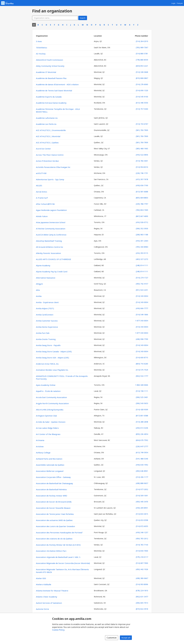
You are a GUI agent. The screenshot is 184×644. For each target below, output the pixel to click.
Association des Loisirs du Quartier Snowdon (55, 526)
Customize (112, 638)
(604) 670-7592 (142, 440)
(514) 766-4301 (142, 161)
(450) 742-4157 (142, 284)
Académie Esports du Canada (49, 97)
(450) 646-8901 (142, 471)
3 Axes (39, 41)
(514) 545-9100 (142, 97)
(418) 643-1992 (142, 465)
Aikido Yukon (42, 216)
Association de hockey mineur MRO (52, 496)
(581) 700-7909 (142, 130)
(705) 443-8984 (142, 247)
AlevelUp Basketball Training (49, 241)
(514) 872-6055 (142, 526)
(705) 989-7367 (142, 47)
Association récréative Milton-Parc (51, 551)
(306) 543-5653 (142, 403)
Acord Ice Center (43, 149)
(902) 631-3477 (142, 597)
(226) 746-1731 (142, 173)
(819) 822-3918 (142, 609)
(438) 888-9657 (142, 483)
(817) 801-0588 (142, 416)
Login (173, 3)
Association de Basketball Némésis (51, 489)
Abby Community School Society (50, 66)
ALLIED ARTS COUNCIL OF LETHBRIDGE (54, 259)
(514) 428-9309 (142, 410)
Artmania (40, 440)
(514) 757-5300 (142, 109)
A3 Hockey (41, 54)
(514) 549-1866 (142, 315)
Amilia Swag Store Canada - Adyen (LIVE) (54, 351)
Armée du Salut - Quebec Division (51, 422)
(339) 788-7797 (142, 204)
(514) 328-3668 (142, 72)
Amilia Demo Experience (47, 327)
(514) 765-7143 (142, 545)
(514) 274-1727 (142, 278)
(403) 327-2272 (142, 259)
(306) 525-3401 (142, 397)
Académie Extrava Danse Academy (51, 103)
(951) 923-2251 (142, 290)
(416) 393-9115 (142, 253)
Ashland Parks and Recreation (49, 459)
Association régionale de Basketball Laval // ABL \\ (58, 557)
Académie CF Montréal (46, 72)
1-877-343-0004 (142, 321)
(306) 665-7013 (142, 603)
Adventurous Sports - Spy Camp (50, 179)
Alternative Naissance (46, 278)
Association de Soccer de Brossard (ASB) (54, 502)
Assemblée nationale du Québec (50, 465)
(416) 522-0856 (142, 155)
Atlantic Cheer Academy (47, 597)
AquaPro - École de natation (48, 391)
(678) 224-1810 (142, 591)
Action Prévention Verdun (47, 161)
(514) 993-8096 (142, 584)
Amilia (39, 296)
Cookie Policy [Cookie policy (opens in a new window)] (58, 630)
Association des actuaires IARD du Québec (54, 520)
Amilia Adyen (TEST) (45, 308)
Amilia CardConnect (45, 315)
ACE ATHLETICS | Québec (47, 143)
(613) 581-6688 (142, 192)
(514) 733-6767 (142, 124)
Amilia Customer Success (47, 321)
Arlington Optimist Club (46, 416)
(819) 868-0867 (142, 78)
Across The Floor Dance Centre (50, 155)
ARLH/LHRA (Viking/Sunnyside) (50, 410)
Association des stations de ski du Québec (54, 539)
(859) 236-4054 (142, 434)
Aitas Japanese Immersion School (51, 222)
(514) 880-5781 (142, 54)
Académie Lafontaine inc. (47, 118)
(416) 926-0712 (142, 222)
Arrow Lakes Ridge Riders (47, 428)
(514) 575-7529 (142, 370)
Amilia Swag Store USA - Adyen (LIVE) (52, 358)
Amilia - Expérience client (47, 302)
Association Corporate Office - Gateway (53, 477)
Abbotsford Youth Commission (49, 60)
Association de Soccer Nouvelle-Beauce (53, 508)
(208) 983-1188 (142, 235)
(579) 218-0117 (142, 557)
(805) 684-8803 (142, 198)
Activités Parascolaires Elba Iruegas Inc (53, 167)
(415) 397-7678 (142, 179)
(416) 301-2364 (142, 241)
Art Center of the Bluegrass (48, 434)
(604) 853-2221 (142, 66)
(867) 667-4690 (142, 216)
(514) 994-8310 (142, 167)
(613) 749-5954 (142, 452)
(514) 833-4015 (142, 514)
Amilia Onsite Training (46, 339)
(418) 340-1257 (142, 532)
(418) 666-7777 (142, 308)
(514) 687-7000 (142, 563)
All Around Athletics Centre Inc (50, 247)
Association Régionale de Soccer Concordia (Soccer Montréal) (63, 563)
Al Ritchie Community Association (51, 229)
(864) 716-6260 (142, 364)
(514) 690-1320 (142, 90)
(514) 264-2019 (142, 41)
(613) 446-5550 (142, 103)
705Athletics (42, 48)
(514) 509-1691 (142, 496)
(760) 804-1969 (142, 210)
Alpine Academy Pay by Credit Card (52, 272)
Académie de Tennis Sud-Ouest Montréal (54, 91)
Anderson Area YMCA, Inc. (47, 364)
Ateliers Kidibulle (44, 584)
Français (180, 3)
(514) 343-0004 (142, 296)
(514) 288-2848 (142, 422)
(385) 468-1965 (142, 149)
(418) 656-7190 (142, 185)
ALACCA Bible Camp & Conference (51, 235)
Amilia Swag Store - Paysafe (48, 345)
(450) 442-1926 (142, 569)
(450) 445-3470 (142, 502)
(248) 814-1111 (142, 265)
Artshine (40, 446)
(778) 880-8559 (142, 60)
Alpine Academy (43, 265)
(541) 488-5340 (142, 459)
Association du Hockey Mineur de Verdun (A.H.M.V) (58, 545)
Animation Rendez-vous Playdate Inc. (52, 370)
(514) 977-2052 (142, 489)
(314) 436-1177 (142, 477)
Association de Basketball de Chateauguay (54, 483)
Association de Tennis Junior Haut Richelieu (55, 514)
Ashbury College (43, 453)
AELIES (39, 185)
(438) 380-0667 (142, 578)
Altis (38, 290)
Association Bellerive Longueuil (50, 471)
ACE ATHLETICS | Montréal (48, 136)
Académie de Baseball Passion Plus (51, 78)
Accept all (126, 638)
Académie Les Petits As (46, 124)
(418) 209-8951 (142, 508)
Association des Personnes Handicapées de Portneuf (59, 533)
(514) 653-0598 (142, 520)
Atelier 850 (41, 578)
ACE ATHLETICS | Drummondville (51, 130)
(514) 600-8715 (142, 358)
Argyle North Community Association (52, 403)
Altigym (39, 284)
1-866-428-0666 (142, 385)
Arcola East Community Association (51, 397)
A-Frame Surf (42, 198)
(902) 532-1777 (142, 376)
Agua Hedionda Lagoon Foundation (51, 210)
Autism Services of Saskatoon (49, 603)
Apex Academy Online (46, 385)
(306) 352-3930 (142, 229)
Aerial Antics (42, 192)
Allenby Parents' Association (48, 253)
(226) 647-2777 (142, 446)
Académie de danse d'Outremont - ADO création (57, 84)
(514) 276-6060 (142, 84)
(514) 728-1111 (142, 391)
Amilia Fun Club (43, 333)
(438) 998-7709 (142, 339)
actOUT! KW (41, 173)
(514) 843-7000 (142, 551)
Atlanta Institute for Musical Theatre (52, 591)
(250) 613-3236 (142, 428)
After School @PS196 (45, 204)
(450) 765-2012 (142, 539)
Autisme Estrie (42, 609)
